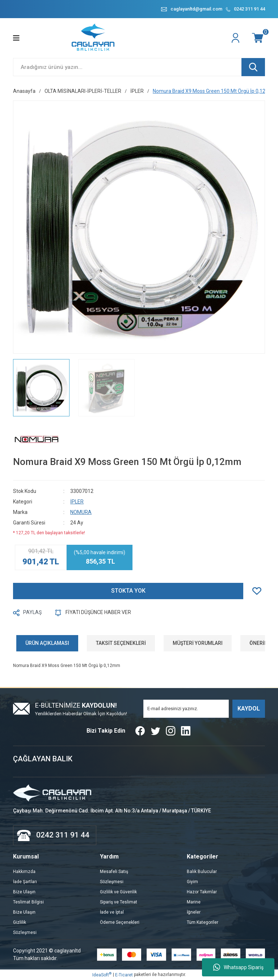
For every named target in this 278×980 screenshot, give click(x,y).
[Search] (139, 67)
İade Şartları (25, 882)
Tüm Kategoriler (203, 922)
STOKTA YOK (128, 591)
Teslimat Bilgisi (28, 902)
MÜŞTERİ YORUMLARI (198, 643)
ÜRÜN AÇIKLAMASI (47, 643)
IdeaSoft (102, 975)
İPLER (77, 502)
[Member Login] (236, 38)
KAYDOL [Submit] (249, 709)
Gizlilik (20, 922)
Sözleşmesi (25, 932)
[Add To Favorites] (259, 591)
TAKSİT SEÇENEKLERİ (121, 643)
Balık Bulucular (202, 872)
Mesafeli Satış (114, 872)
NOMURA (81, 512)
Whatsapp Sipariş (238, 967)
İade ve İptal (112, 912)
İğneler (194, 912)
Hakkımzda (24, 872)
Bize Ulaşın (24, 892)
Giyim (192, 882)
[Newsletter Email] (186, 709)
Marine (194, 902)
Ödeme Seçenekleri (120, 922)
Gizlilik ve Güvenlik (118, 892)
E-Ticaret (124, 975)
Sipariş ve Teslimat (119, 902)
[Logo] (94, 38)
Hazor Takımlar (202, 892)
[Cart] (258, 38)
